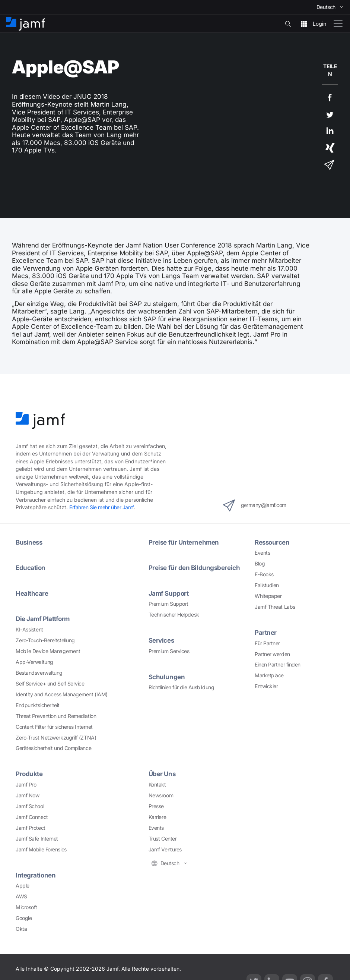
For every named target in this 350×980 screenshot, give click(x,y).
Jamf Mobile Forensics (41, 849)
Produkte (29, 774)
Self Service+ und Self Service (50, 683)
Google (24, 918)
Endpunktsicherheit (38, 705)
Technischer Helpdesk (174, 615)
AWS (21, 896)
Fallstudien (267, 585)
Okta (21, 929)
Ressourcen (273, 542)
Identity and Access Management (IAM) (62, 694)
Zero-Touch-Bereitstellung (45, 640)
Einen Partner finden (278, 664)
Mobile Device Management (48, 651)
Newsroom (161, 795)
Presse (156, 806)
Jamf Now (27, 795)
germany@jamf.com (255, 505)
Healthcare (32, 593)
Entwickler (266, 686)
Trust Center (163, 839)
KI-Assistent (29, 629)
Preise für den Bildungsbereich (195, 568)
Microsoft (26, 907)
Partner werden (272, 654)
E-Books (264, 574)
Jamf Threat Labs (275, 607)
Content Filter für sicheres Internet (54, 727)
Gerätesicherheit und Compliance (53, 748)
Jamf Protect (31, 828)
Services (161, 640)
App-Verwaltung (34, 662)
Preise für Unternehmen (184, 542)
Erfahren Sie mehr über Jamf (102, 507)
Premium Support (168, 604)
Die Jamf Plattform (43, 619)
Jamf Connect (32, 817)
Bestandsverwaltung (39, 673)
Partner (266, 632)
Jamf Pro (26, 784)
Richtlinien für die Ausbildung (182, 687)
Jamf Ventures (165, 849)
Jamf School (30, 806)
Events (262, 553)
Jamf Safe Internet (37, 839)
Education (31, 568)
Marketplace (269, 675)
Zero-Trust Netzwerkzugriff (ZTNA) (56, 738)
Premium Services (169, 651)
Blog (260, 563)
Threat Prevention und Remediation (56, 716)
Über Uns (163, 774)
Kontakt (157, 784)
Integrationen (36, 875)
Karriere (157, 817)
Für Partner (267, 643)
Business (29, 542)
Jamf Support (169, 593)
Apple (23, 886)
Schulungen (167, 677)
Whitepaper (268, 596)
